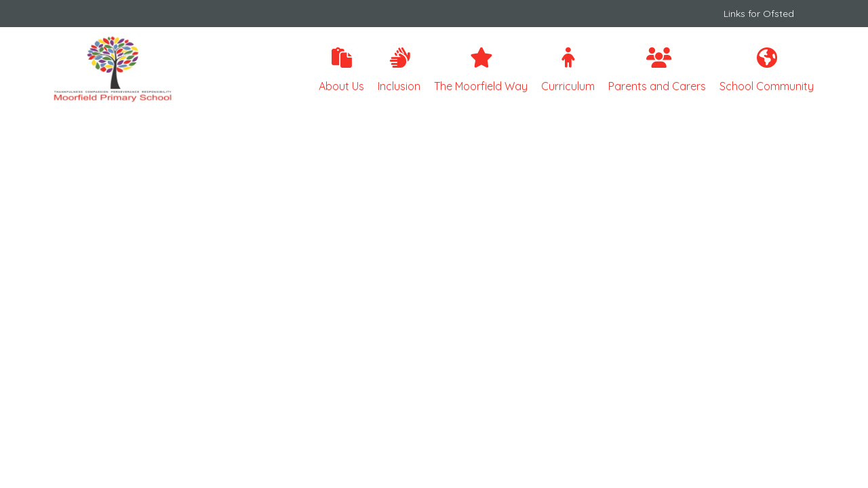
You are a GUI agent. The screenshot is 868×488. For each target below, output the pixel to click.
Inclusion (399, 70)
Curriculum (568, 70)
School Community (767, 70)
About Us (341, 70)
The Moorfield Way (481, 70)
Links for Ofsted (759, 14)
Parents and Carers (657, 70)
